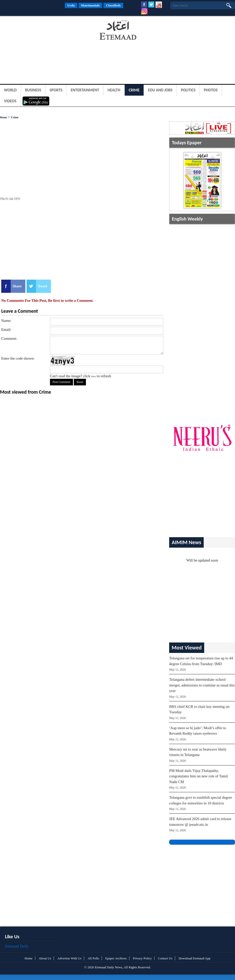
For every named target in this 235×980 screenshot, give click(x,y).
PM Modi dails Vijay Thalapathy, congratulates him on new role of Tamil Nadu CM (198, 776)
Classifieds (113, 5)
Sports (56, 90)
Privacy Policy (142, 958)
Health (114, 90)
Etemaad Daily (17, 946)
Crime (134, 90)
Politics (188, 90)
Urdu (71, 5)
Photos (211, 90)
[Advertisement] (40, 31)
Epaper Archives (116, 958)
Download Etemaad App (195, 958)
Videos (10, 101)
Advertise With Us (69, 958)
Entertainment (85, 90)
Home (3, 117)
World (10, 90)
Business (33, 90)
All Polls (93, 958)
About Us (45, 958)
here (94, 376)
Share (17, 286)
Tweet (42, 286)
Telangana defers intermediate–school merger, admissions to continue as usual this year (202, 685)
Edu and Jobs (160, 90)
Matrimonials (90, 5)
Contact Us (165, 958)
